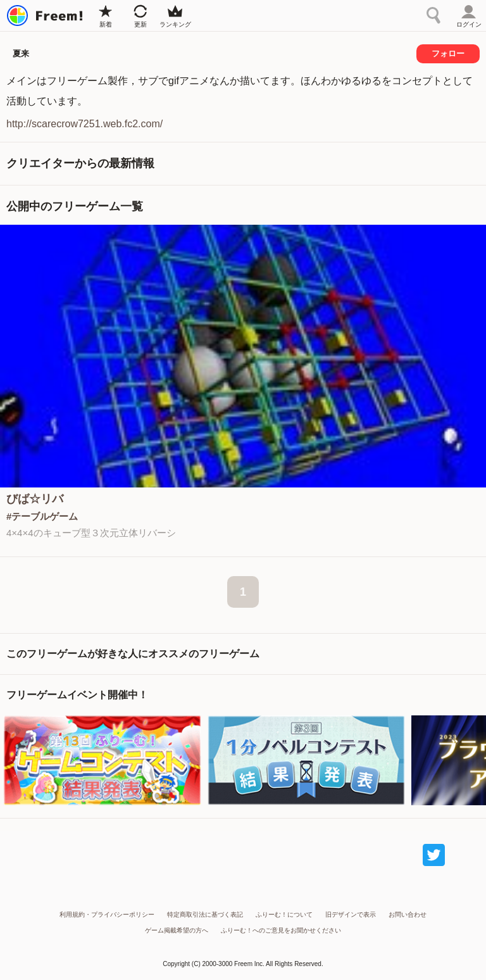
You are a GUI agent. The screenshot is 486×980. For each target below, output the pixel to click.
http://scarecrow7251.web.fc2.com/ (84, 124)
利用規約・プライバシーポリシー (107, 914)
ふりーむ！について (284, 914)
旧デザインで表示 (351, 914)
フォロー (448, 53)
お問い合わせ (408, 914)
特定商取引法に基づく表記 (205, 914)
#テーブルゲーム (42, 516)
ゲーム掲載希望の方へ (177, 930)
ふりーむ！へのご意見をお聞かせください (281, 930)
